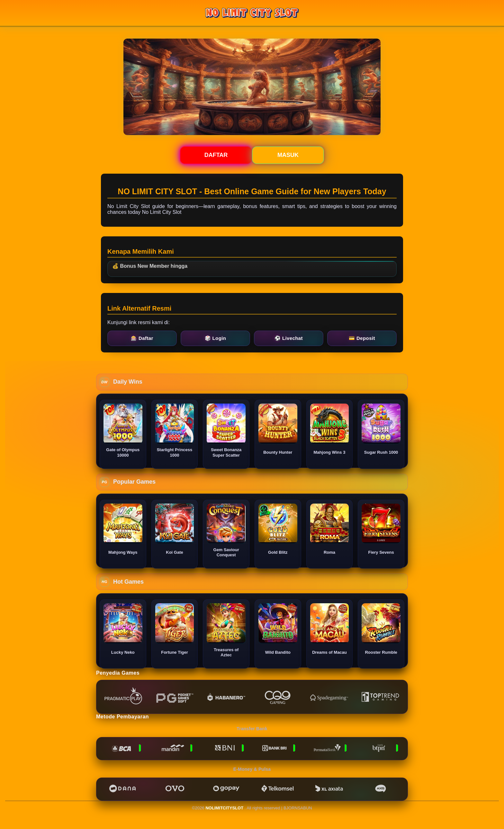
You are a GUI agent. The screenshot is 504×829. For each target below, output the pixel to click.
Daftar (216, 155)
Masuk (288, 155)
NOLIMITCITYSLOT (224, 808)
